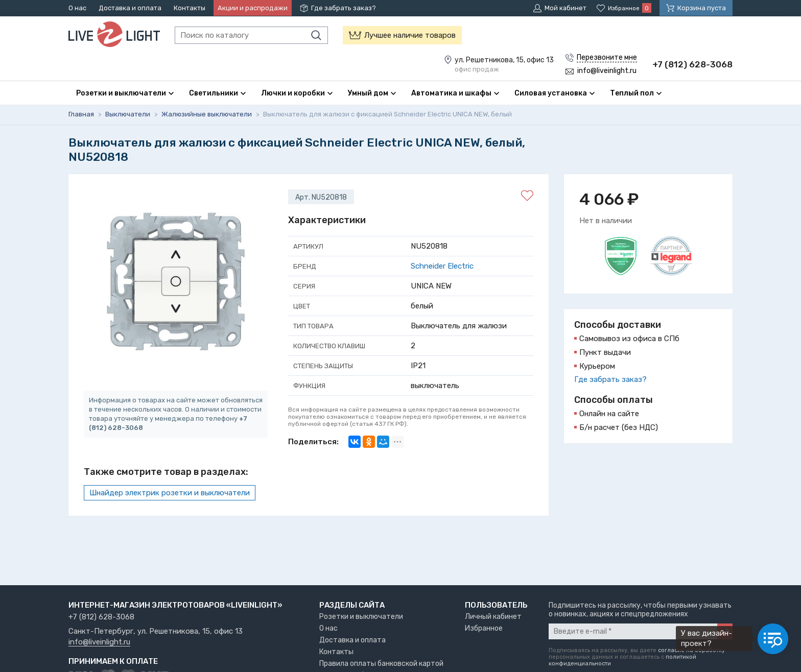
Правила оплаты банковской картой (381, 664)
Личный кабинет (493, 617)
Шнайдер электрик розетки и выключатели (170, 493)
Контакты (190, 8)
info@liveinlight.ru (99, 642)
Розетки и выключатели (361, 617)
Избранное (484, 628)
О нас (77, 8)
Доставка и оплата (130, 8)
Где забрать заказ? (344, 8)
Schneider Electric (442, 267)
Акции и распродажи (253, 8)
